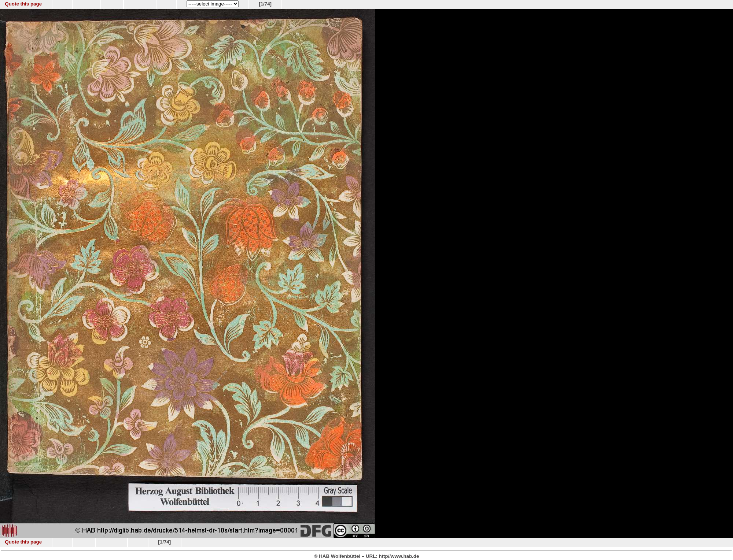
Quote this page (23, 4)
